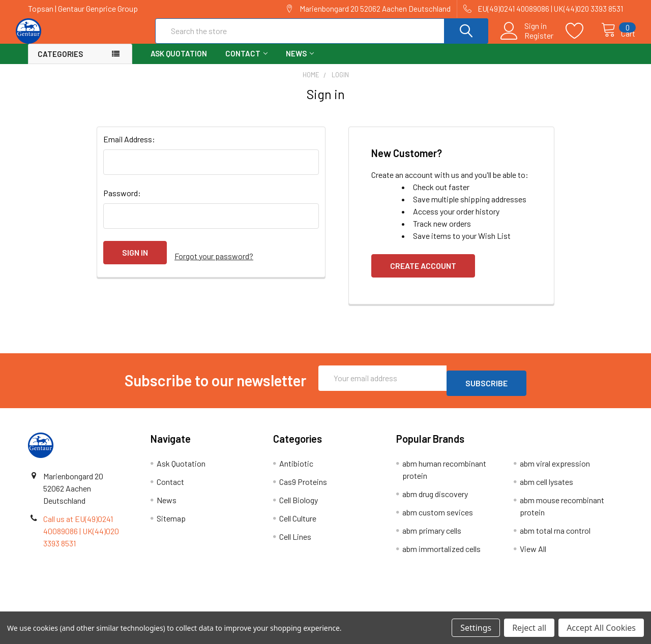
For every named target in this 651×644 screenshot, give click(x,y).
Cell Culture (298, 522)
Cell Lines (295, 541)
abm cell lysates (546, 486)
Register (528, 41)
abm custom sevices (438, 516)
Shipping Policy (251, 608)
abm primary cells (432, 534)
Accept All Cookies (601, 628)
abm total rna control (555, 534)
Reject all (529, 628)
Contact (246, 63)
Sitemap (171, 522)
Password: (122, 202)
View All (533, 553)
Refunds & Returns (400, 608)
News (300, 63)
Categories (60, 63)
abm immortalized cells (441, 553)
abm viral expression (555, 467)
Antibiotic (296, 467)
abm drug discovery (435, 498)
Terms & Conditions (102, 608)
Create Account (423, 275)
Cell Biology (299, 504)
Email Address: (129, 148)
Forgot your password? (214, 262)
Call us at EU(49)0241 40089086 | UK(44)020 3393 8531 (81, 535)
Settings (476, 628)
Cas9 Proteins (303, 486)
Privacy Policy (549, 608)
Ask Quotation (179, 63)
